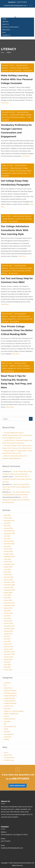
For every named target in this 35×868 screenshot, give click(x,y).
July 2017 (7, 636)
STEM (6, 729)
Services (5, 22)
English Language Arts (9, 319)
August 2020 (8, 592)
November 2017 (9, 629)
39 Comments (13, 273)
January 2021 (8, 580)
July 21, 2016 (6, 216)
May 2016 (7, 667)
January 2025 (8, 528)
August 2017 (8, 634)
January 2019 (8, 613)
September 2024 (9, 533)
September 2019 (9, 605)
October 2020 (9, 587)
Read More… (6, 103)
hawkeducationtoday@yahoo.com (15, 5)
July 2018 (7, 616)
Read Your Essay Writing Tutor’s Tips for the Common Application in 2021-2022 (16, 487)
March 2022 (8, 562)
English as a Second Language (19, 366)
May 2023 (7, 546)
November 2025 (9, 520)
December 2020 (9, 582)
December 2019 (9, 603)
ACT (5, 685)
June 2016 (7, 664)
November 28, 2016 (8, 112)
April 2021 (7, 572)
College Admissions (16, 168)
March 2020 (8, 600)
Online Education (10, 719)
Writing (4, 273)
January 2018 (8, 623)
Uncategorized (9, 734)
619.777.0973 (22, 2)
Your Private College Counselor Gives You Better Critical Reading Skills (17, 330)
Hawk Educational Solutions (22, 216)
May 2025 (7, 526)
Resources (6, 30)
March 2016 (8, 670)
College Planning (9, 698)
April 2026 (7, 515)
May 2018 (7, 618)
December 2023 (9, 544)
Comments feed (9, 757)
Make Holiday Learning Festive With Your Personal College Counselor (17, 79)
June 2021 (7, 569)
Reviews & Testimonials (10, 27)
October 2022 (9, 554)
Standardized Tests (10, 726)
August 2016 (8, 659)
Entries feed (8, 755)
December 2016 (9, 652)
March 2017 (8, 644)
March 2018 (8, 621)
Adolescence (8, 688)
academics (13, 68)
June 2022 (7, 559)
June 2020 (7, 595)
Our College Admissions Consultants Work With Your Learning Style (15, 230)
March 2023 (8, 549)
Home (4, 19)
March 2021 (8, 574)
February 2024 (9, 541)
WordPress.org (9, 760)
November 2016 (9, 654)
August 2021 (8, 567)
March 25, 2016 (7, 266)
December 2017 (9, 626)
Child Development (10, 693)
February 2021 (9, 577)
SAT (19, 173)
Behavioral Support (10, 690)
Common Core (14, 115)
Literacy (12, 70)
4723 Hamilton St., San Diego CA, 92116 (14, 834)
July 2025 (7, 523)
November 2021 (9, 564)
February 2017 (9, 646)
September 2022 (9, 556)
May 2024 (7, 538)
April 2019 (7, 610)
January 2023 (8, 551)
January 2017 (8, 649)
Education (5, 70)
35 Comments (14, 321)
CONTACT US (6, 35)
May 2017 (7, 639)
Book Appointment (17, 786)
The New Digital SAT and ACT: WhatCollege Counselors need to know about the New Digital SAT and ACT (17, 435)
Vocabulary (22, 117)
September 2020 (9, 590)
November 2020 (9, 585)
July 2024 (7, 536)
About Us (6, 24)
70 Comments (28, 70)
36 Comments (13, 221)
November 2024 (9, 531)
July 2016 (7, 662)
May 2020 (7, 598)
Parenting (18, 70)
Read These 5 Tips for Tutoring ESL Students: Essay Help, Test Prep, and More (17, 479)
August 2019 (8, 608)
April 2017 (7, 641)
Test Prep (24, 173)
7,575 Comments (8, 371)
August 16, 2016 (7, 165)
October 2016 (9, 657)
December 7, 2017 (8, 65)
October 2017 (9, 631)
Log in (6, 752)
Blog (4, 32)
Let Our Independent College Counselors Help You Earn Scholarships (16, 500)
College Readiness (23, 68)
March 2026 (8, 518)
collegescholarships (10, 703)
